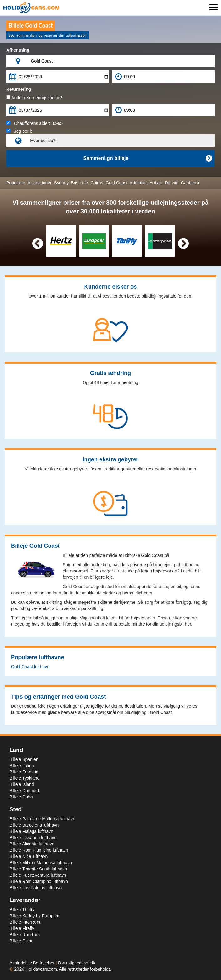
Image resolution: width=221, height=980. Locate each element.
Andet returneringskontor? (34, 98)
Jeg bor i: (19, 131)
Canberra (190, 183)
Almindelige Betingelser (33, 963)
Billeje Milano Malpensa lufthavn (41, 863)
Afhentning (18, 50)
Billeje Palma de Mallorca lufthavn (42, 819)
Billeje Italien (22, 766)
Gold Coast (116, 183)
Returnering (19, 89)
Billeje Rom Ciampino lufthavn (39, 881)
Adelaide (138, 183)
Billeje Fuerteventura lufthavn (38, 875)
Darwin (172, 183)
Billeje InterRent (25, 922)
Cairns (97, 183)
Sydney (61, 183)
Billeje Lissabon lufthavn (33, 838)
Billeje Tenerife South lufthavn (38, 869)
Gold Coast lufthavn (30, 667)
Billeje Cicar (21, 941)
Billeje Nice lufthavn (28, 856)
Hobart (156, 183)
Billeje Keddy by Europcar (34, 916)
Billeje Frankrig (24, 772)
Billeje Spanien (24, 759)
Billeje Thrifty (22, 910)
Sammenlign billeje (147, 158)
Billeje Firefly (22, 928)
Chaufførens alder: (34, 123)
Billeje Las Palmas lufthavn (36, 888)
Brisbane (79, 183)
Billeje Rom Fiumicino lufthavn (39, 850)
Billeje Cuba (21, 797)
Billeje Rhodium (25, 935)
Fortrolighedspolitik (77, 963)
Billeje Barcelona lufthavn (34, 825)
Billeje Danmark (25, 791)
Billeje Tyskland (24, 778)
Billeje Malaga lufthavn (31, 831)
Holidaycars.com (41, 969)
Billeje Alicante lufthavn (32, 844)
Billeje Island (22, 784)
